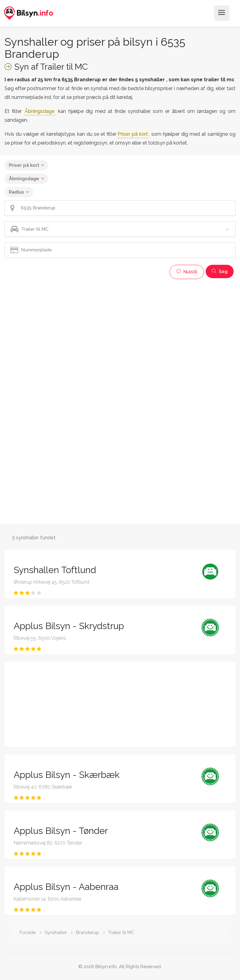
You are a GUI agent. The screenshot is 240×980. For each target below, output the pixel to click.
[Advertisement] (120, 325)
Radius (16, 192)
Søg (220, 271)
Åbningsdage (24, 179)
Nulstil (187, 272)
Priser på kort (24, 165)
